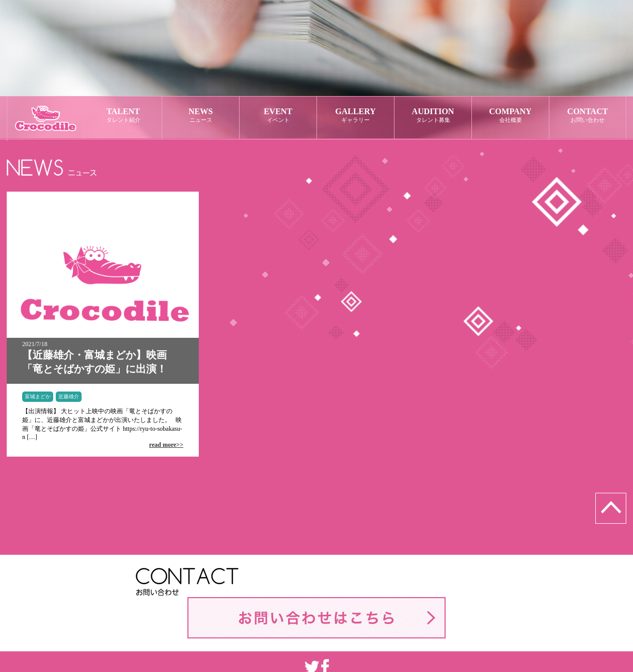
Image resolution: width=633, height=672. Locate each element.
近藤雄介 (69, 396)
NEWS (201, 115)
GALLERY (355, 115)
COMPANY (510, 115)
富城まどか (38, 396)
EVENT (278, 115)
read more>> (166, 445)
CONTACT (588, 115)
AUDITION (433, 115)
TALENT (123, 115)
